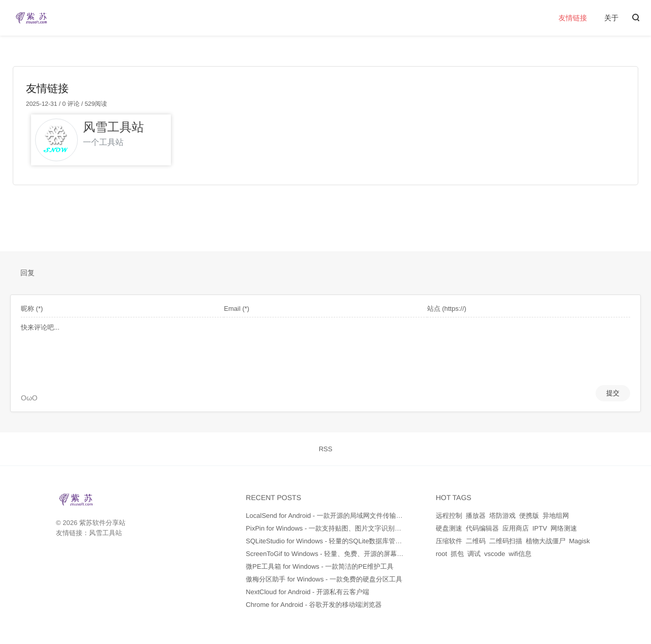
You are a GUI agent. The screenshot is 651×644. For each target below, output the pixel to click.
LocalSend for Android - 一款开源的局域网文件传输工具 (327, 516)
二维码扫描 (506, 541)
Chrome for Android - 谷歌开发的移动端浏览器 (314, 605)
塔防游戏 (502, 516)
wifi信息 (520, 554)
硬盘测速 (449, 528)
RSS (326, 449)
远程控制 (449, 516)
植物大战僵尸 (546, 541)
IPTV (540, 528)
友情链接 (573, 18)
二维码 (476, 541)
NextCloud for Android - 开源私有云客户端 (307, 592)
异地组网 (556, 516)
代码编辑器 (482, 528)
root (441, 554)
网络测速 (564, 528)
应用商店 (516, 528)
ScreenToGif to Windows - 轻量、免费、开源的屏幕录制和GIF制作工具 (350, 554)
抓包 (457, 554)
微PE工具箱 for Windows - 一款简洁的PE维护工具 (319, 566)
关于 (611, 18)
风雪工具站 (106, 533)
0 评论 (70, 104)
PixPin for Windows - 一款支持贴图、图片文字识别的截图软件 (337, 528)
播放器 (476, 516)
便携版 (529, 516)
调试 (474, 554)
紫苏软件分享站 (102, 523)
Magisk (580, 541)
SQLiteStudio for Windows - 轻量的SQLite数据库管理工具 (330, 541)
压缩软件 (449, 541)
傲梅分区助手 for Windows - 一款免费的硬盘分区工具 (324, 579)
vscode (495, 554)
